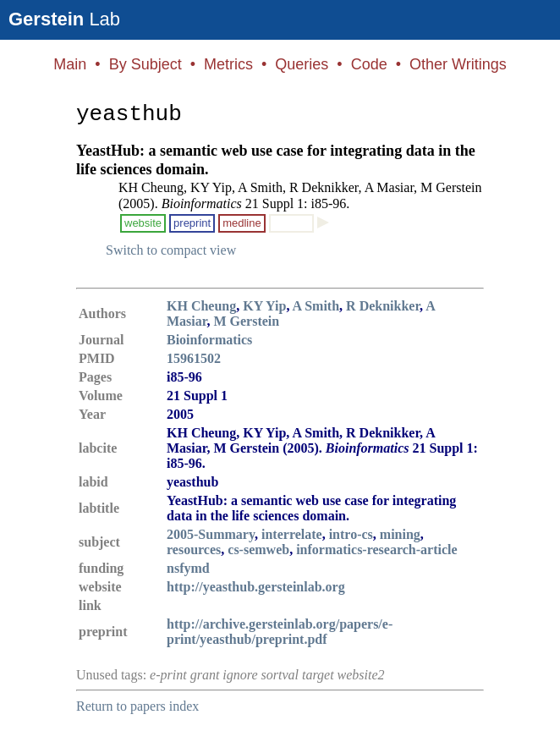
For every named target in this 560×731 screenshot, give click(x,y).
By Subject (145, 64)
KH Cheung (201, 306)
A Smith (316, 306)
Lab (64, 19)
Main (70, 64)
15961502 (194, 358)
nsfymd (188, 568)
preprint (192, 223)
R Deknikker (383, 306)
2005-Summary (211, 534)
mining (400, 534)
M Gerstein (246, 321)
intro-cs (351, 534)
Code (369, 64)
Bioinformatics (209, 340)
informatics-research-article (376, 550)
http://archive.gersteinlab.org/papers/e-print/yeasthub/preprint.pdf (280, 632)
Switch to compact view (171, 250)
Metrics (228, 64)
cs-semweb (258, 550)
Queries (302, 64)
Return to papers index (137, 706)
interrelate (292, 534)
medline (242, 223)
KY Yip (264, 306)
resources (194, 550)
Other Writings (458, 64)
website (143, 223)
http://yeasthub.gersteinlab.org (256, 587)
